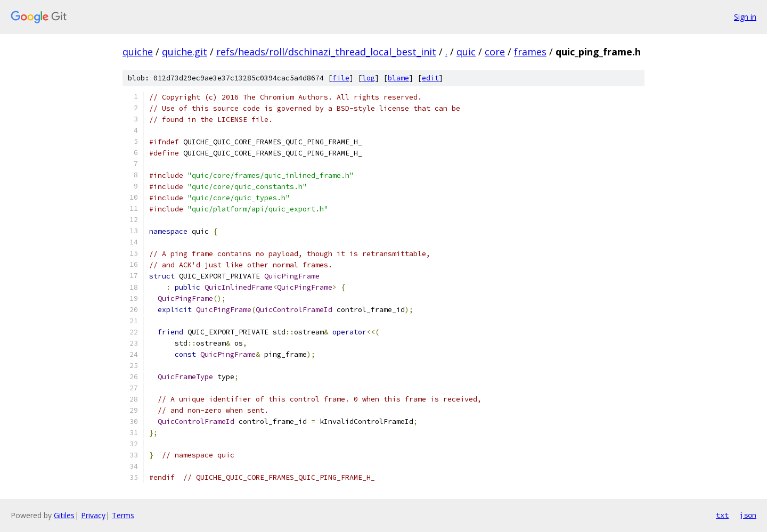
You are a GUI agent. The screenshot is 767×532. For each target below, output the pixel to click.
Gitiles (64, 515)
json (748, 515)
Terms (123, 515)
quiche (138, 52)
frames (530, 52)
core (495, 52)
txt (722, 515)
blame (398, 78)
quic (466, 52)
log (369, 78)
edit (430, 78)
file (341, 78)
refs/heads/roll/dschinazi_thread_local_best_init (326, 52)
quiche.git (185, 52)
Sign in (745, 17)
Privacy (93, 515)
